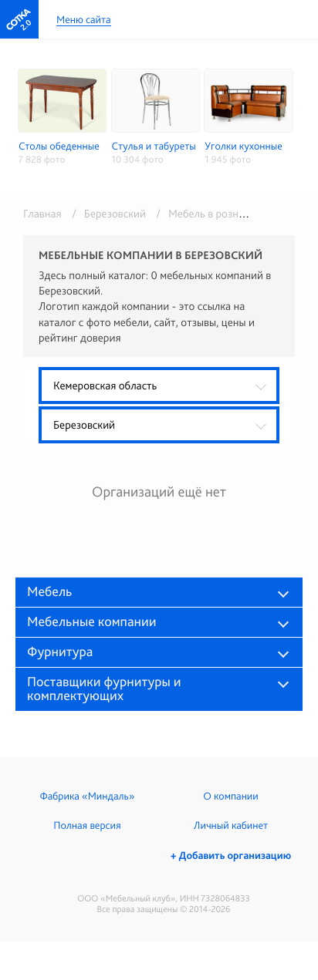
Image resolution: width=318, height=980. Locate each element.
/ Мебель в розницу (203, 214)
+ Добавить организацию (231, 856)
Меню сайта (84, 20)
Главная (42, 214)
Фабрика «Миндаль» (88, 796)
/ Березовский (106, 214)
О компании (230, 796)
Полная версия (87, 826)
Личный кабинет (231, 826)
